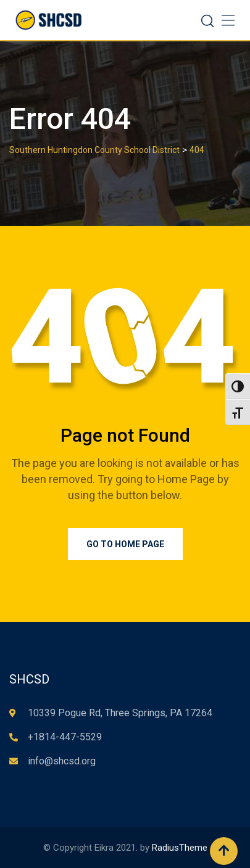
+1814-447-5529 (65, 737)
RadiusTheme (180, 848)
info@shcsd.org (62, 761)
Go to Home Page (125, 544)
